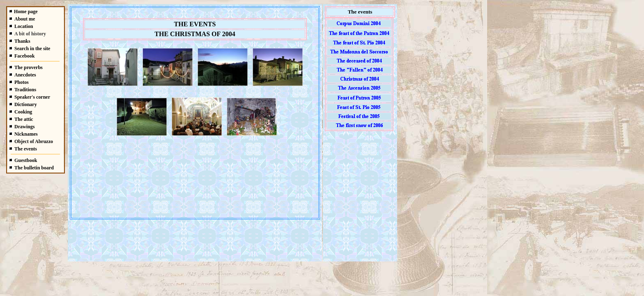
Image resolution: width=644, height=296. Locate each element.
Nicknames (26, 134)
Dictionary (26, 104)
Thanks (22, 41)
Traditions (25, 90)
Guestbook (26, 160)
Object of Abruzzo (34, 141)
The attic (24, 119)
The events (26, 149)
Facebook (24, 56)
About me (25, 19)
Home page (26, 12)
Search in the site (32, 49)
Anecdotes (25, 75)
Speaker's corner (32, 97)
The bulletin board (34, 168)
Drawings (24, 127)
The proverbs (29, 67)
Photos (22, 82)
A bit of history (30, 34)
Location (24, 26)
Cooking (23, 112)
